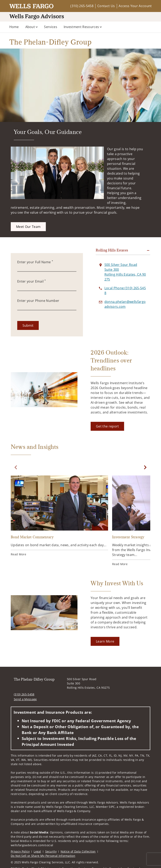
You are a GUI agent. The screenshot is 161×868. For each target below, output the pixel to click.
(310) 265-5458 (82, 6)
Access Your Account (135, 6)
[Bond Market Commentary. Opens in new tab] (59, 516)
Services (51, 27)
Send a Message (25, 699)
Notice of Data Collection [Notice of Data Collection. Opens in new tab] (78, 851)
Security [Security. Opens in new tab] (51, 851)
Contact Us (106, 6)
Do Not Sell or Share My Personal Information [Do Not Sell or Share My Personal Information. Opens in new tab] (43, 856)
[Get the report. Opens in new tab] (107, 426)
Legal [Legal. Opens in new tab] (37, 851)
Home (14, 27)
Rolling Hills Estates (112, 250)
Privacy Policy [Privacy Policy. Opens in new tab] (20, 851)
